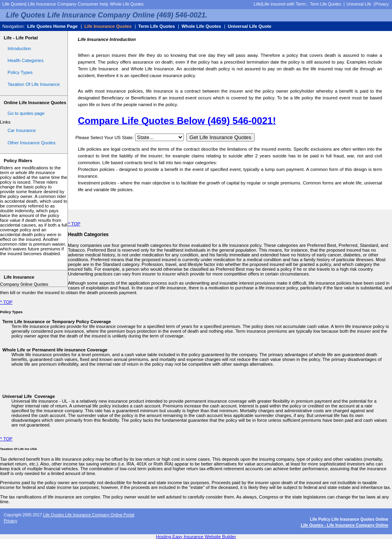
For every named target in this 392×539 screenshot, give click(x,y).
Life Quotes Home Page (52, 26)
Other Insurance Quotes (32, 143)
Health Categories (26, 60)
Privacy (382, 4)
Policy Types (20, 72)
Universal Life (359, 4)
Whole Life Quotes (127, 4)
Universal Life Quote (249, 26)
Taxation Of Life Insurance (34, 84)
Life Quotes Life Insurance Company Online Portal (89, 515)
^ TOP (74, 224)
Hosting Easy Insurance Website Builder (196, 537)
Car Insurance (22, 130)
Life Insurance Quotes (108, 26)
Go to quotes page (26, 113)
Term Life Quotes (326, 4)
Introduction (19, 48)
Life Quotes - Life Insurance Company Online (344, 525)
